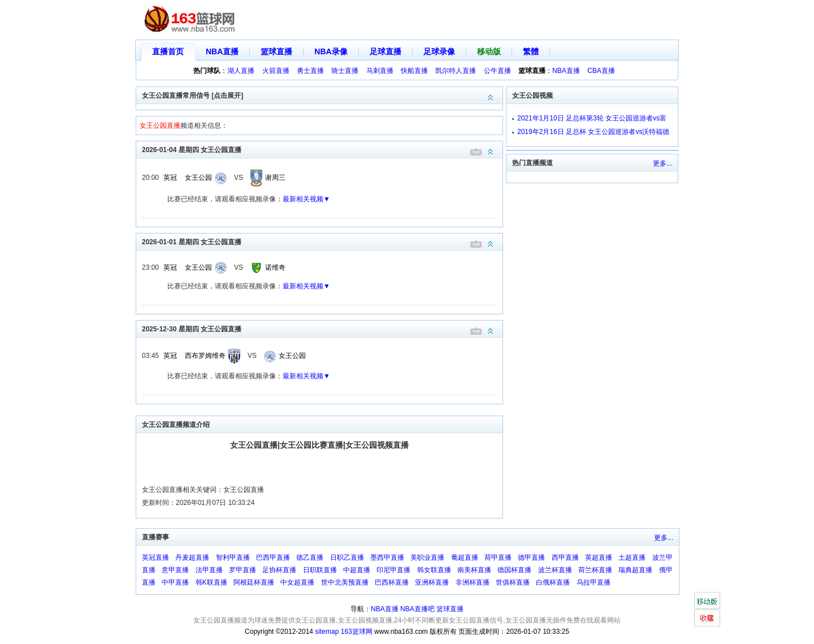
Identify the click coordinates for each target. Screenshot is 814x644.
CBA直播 (601, 71)
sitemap (327, 632)
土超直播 (632, 557)
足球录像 (439, 51)
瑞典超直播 (635, 570)
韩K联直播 (211, 582)
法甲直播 (209, 570)
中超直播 (357, 570)
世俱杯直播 (513, 582)
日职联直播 (320, 570)
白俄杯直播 (553, 582)
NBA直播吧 (417, 609)
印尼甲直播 (393, 570)
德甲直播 (531, 557)
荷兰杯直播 (595, 570)
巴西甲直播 (273, 557)
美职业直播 (427, 557)
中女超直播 (297, 582)
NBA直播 (222, 51)
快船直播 (414, 71)
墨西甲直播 (387, 557)
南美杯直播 (474, 570)
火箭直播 (276, 71)
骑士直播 (345, 71)
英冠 (170, 178)
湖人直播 (241, 71)
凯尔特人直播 (456, 71)
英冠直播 (155, 557)
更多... (663, 163)
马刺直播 (380, 71)
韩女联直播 (434, 570)
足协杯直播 (279, 570)
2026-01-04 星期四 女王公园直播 (322, 149)
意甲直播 (175, 570)
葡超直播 (465, 557)
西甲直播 (565, 557)
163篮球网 (357, 632)
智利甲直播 (233, 557)
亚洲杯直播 (432, 582)
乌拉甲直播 (594, 582)
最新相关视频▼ (306, 199)
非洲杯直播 (473, 582)
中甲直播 (175, 582)
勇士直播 (310, 71)
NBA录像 (331, 51)
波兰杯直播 (555, 570)
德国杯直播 (514, 570)
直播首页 (168, 51)
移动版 (489, 51)
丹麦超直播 (192, 557)
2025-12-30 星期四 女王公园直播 (322, 328)
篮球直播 (276, 51)
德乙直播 (310, 557)
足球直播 (386, 51)
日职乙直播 (347, 557)
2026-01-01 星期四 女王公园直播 (322, 241)
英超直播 (599, 557)
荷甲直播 (498, 557)
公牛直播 (497, 71)
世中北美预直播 (345, 582)
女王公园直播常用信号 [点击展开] (322, 95)
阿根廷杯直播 (254, 582)
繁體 (531, 51)
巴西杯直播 (392, 582)
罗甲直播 (243, 570)
